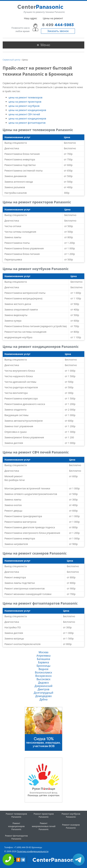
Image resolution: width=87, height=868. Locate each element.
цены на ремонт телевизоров (26, 97)
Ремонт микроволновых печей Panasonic (44, 826)
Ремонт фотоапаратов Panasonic (16, 837)
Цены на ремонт (53, 18)
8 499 (58, 25)
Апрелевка (43, 656)
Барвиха (43, 662)
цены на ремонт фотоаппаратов (27, 123)
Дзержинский (43, 686)
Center (40, 7)
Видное (43, 669)
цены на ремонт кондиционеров (27, 110)
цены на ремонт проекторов (25, 102)
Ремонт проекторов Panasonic (44, 815)
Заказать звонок (58, 31)
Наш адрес (31, 18)
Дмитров (44, 689)
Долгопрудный (43, 693)
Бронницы (43, 666)
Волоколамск (43, 672)
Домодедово (43, 696)
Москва (43, 652)
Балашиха (43, 659)
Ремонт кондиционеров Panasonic (16, 826)
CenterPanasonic (55, 860)
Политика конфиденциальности (33, 851)
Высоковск (44, 679)
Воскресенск (43, 676)
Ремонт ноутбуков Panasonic (71, 815)
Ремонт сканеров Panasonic (71, 826)
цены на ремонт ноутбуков (24, 106)
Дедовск (43, 683)
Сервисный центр (11, 60)
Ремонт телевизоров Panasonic (16, 815)
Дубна (43, 699)
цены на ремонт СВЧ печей (24, 114)
